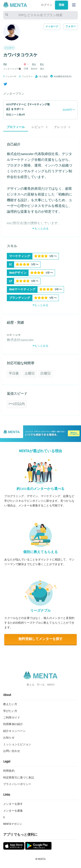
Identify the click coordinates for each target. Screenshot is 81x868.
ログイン (47, 5)
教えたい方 (10, 704)
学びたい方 (10, 711)
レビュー (39, 127)
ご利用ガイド (12, 718)
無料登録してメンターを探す (40, 639)
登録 (61, 5)
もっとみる (40, 229)
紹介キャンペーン (14, 731)
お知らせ (9, 738)
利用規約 (9, 771)
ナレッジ (62, 127)
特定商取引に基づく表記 (19, 778)
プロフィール (16, 127)
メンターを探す (13, 804)
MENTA (42, 859)
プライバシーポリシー (17, 784)
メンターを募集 (13, 811)
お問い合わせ (12, 751)
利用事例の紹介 (13, 724)
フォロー (71, 26)
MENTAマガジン (13, 824)
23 (20, 76)
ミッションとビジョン (17, 744)
